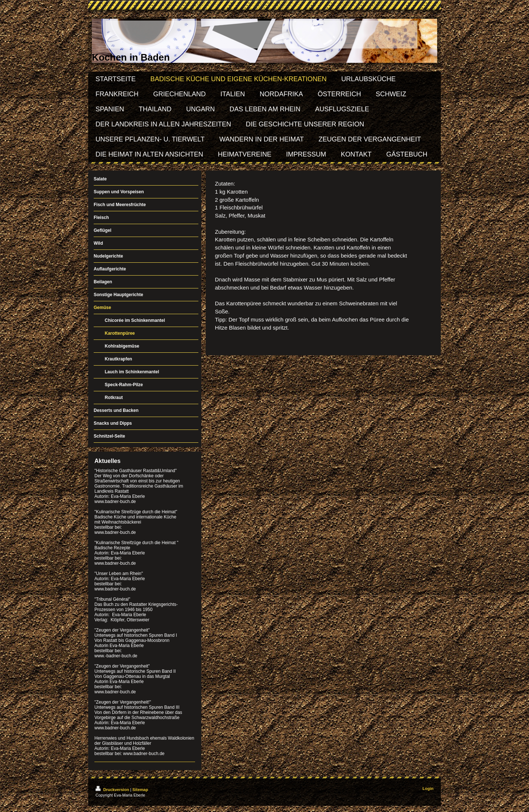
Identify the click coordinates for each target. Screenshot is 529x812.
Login (428, 788)
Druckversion (113, 790)
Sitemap (140, 790)
